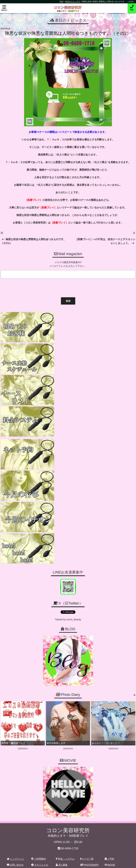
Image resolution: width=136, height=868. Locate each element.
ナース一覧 (87, 710)
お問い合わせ (15, 717)
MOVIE (110, 717)
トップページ (15, 711)
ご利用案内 (39, 710)
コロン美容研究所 (68, 6)
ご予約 (109, 710)
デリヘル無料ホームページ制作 (86, 863)
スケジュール (40, 717)
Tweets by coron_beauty (68, 472)
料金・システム (65, 710)
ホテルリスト (15, 722)
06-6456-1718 (70, 700)
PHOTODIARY (90, 717)
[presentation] (25, 286)
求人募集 (62, 717)
